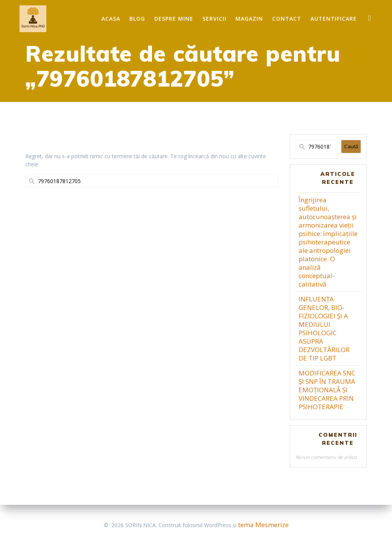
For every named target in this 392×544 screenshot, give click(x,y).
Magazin (249, 19)
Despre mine (174, 19)
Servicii (215, 19)
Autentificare (334, 19)
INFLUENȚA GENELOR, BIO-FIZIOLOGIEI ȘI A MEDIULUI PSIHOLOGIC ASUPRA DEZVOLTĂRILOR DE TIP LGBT (324, 329)
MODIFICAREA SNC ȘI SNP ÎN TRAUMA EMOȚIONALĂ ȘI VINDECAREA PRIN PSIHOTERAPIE (327, 390)
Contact (287, 19)
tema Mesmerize (263, 525)
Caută (351, 146)
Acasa (111, 19)
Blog (137, 19)
